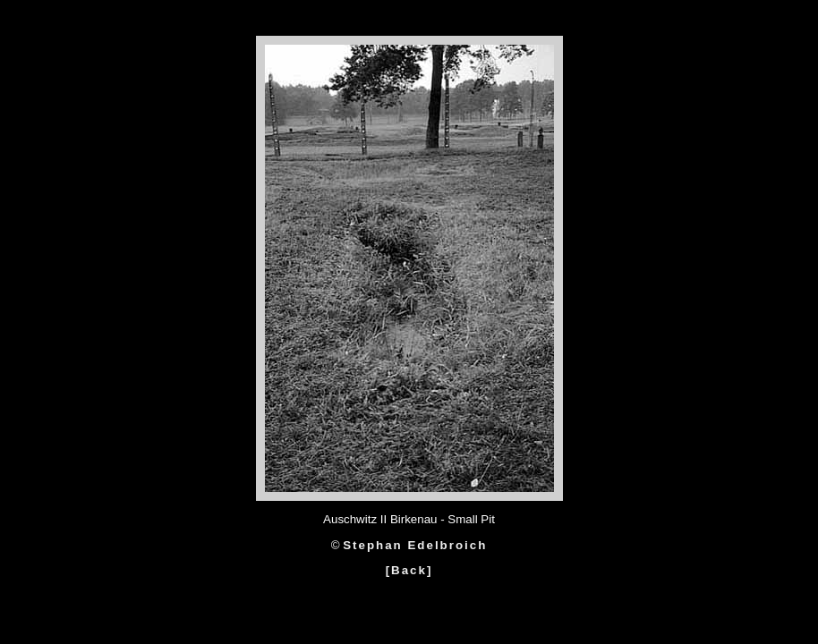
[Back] (409, 570)
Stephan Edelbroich (415, 545)
